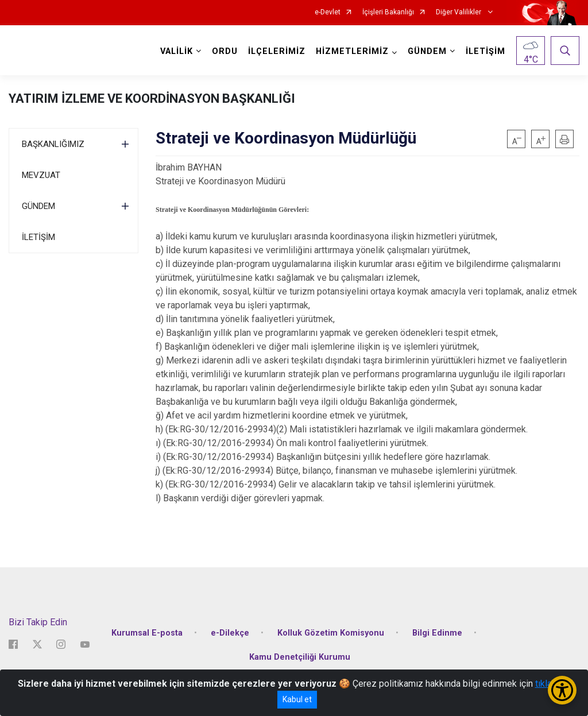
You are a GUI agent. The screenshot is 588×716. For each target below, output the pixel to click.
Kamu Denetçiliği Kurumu (300, 656)
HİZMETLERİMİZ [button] (352, 51)
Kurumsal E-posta (147, 632)
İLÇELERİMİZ (277, 51)
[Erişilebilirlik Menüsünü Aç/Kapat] (562, 690)
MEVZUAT (41, 175)
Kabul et (297, 699)
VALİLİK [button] (177, 51)
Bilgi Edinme (437, 632)
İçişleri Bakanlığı (388, 12)
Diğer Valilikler (459, 12)
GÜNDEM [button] (427, 51)
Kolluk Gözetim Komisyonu (331, 632)
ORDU (225, 51)
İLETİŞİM (486, 51)
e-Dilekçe (230, 632)
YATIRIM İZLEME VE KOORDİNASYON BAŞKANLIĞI (152, 98)
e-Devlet (328, 12)
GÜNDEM (38, 206)
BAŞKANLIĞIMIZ (53, 144)
